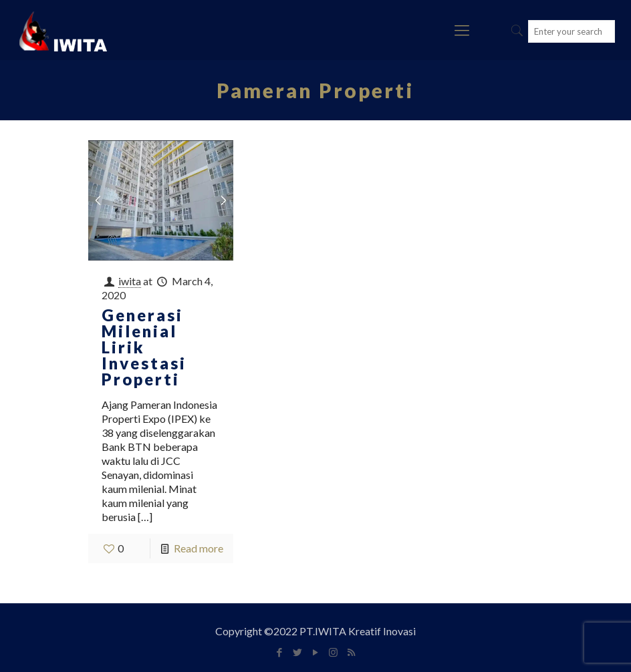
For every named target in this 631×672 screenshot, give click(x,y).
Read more (199, 548)
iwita (130, 281)
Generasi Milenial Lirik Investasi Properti (144, 347)
